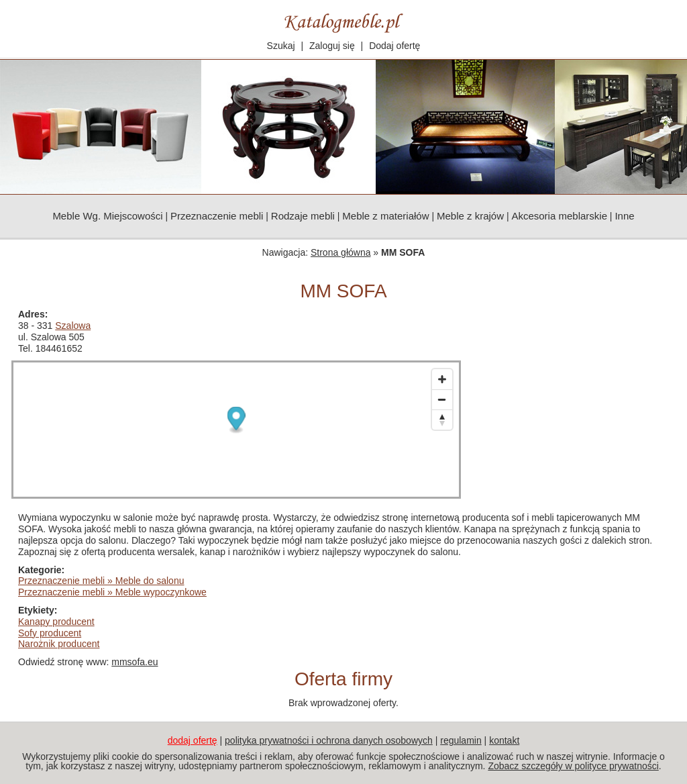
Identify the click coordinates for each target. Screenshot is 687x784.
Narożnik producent (59, 644)
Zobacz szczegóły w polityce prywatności (573, 766)
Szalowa (73, 326)
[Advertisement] (575, 393)
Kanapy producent (56, 622)
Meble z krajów (470, 216)
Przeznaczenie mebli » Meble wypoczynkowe (112, 592)
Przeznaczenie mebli (217, 216)
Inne (624, 216)
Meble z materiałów (385, 216)
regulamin (461, 740)
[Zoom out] (442, 399)
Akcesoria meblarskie (559, 216)
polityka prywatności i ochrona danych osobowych (329, 740)
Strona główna (341, 252)
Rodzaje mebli (303, 216)
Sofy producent (50, 633)
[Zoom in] (442, 379)
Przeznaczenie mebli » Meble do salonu (101, 581)
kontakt (504, 740)
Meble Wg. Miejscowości (107, 216)
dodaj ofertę (193, 740)
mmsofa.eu (135, 662)
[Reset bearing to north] (442, 420)
